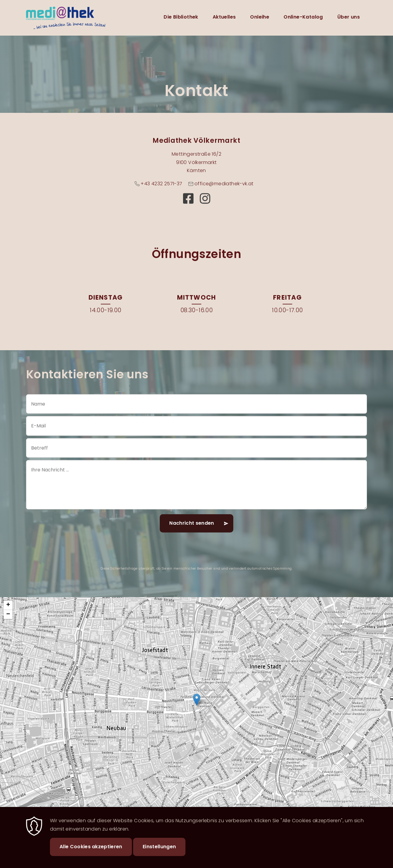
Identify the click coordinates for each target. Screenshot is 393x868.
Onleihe (260, 17)
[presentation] (196, 554)
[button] (197, 700)
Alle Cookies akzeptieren (91, 847)
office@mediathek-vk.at (224, 184)
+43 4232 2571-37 (161, 184)
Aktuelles (224, 17)
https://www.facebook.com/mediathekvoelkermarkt (188, 198)
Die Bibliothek (181, 17)
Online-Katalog (303, 17)
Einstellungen (159, 847)
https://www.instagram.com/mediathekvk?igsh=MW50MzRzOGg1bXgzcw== (205, 198)
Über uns (349, 17)
